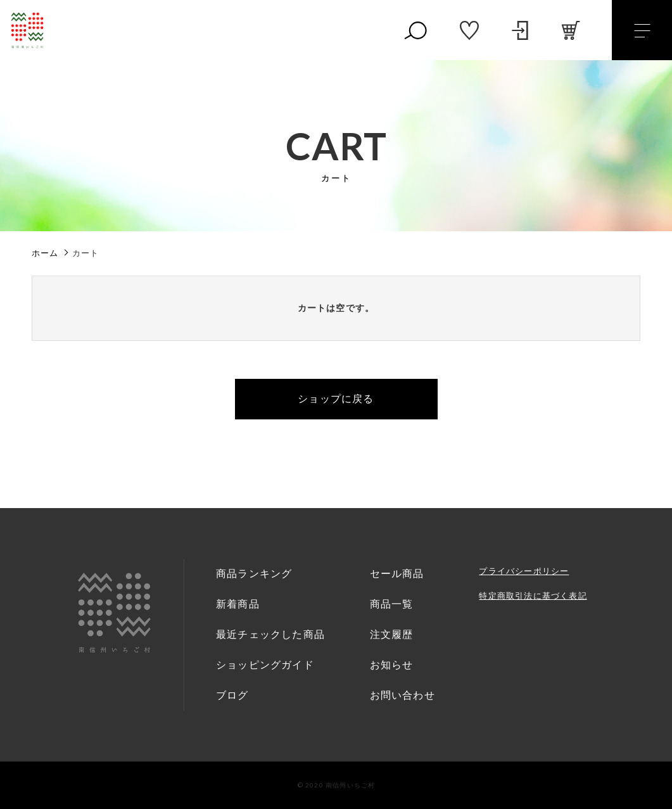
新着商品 (238, 604)
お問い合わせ (403, 695)
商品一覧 (392, 604)
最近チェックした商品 (270, 634)
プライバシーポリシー (524, 571)
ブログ (232, 695)
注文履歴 (392, 634)
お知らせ (392, 665)
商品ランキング (254, 574)
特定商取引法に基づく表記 (533, 596)
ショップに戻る (336, 399)
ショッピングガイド (265, 665)
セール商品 (397, 574)
